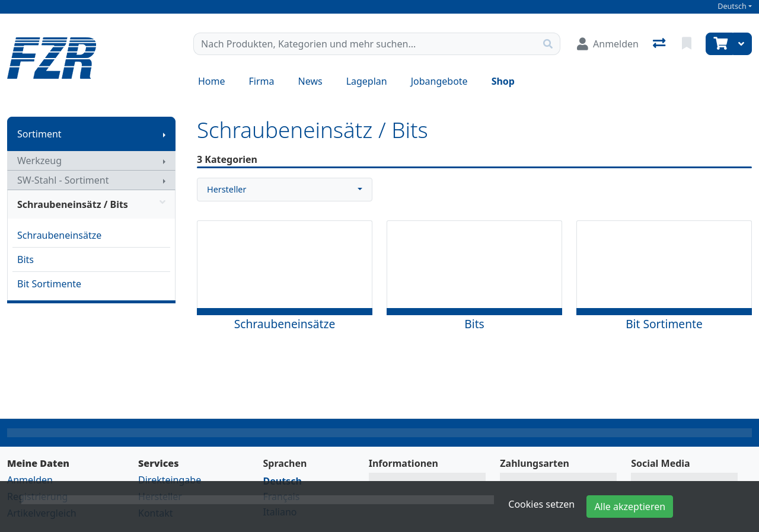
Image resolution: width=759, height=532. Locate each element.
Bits (25, 259)
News (310, 81)
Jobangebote (439, 81)
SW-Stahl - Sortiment (63, 180)
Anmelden (30, 480)
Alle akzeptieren (630, 507)
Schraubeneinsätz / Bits (91, 204)
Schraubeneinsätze (59, 235)
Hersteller (227, 189)
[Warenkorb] (719, 44)
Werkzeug (39, 161)
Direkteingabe (170, 480)
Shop (503, 81)
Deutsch (732, 6)
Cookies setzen (541, 504)
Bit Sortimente (49, 284)
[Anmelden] (608, 44)
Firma (262, 81)
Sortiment (39, 134)
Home (212, 81)
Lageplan (367, 81)
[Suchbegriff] (365, 44)
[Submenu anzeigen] (164, 134)
